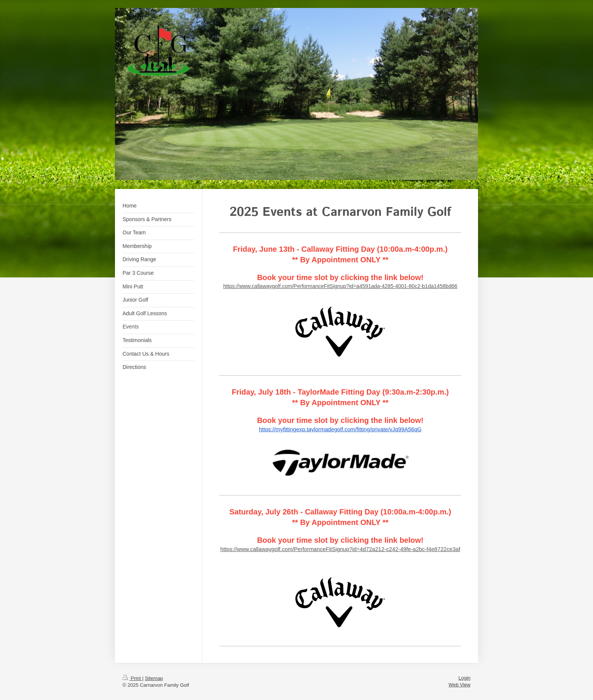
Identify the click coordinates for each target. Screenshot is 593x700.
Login (464, 678)
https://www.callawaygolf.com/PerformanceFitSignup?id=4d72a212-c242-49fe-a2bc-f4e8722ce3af (340, 549)
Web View (459, 685)
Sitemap (154, 678)
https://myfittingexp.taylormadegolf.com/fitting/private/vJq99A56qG (340, 429)
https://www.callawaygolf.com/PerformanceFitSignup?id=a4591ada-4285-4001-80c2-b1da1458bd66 (340, 286)
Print (132, 678)
